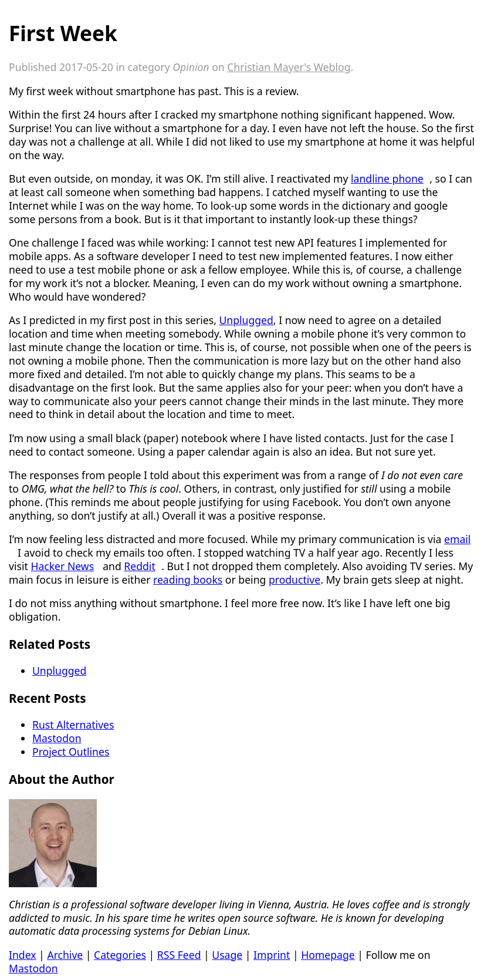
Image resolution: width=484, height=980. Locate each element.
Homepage (328, 955)
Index (23, 955)
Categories (120, 955)
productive (295, 580)
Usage (227, 955)
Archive (65, 955)
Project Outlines (71, 752)
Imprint (272, 955)
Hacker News (62, 566)
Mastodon (57, 738)
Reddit (139, 566)
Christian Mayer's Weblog (289, 67)
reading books (188, 580)
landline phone (387, 179)
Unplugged (246, 320)
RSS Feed (179, 955)
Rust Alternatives (73, 725)
